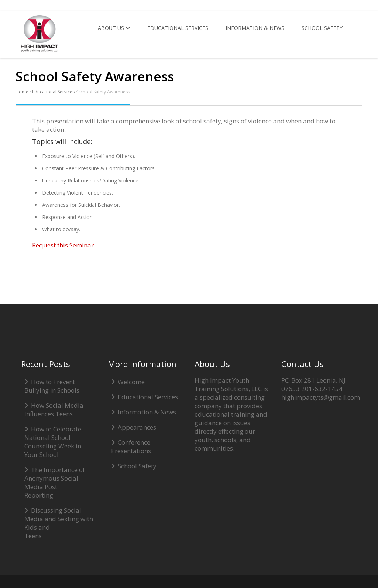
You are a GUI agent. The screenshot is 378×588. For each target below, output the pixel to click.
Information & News (255, 28)
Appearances (137, 427)
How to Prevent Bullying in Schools (52, 386)
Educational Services (178, 28)
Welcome (131, 382)
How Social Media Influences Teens (54, 410)
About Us (114, 28)
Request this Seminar (63, 245)
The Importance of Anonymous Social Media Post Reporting (55, 482)
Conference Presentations (131, 447)
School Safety (322, 28)
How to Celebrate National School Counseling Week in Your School (53, 442)
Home (22, 92)
